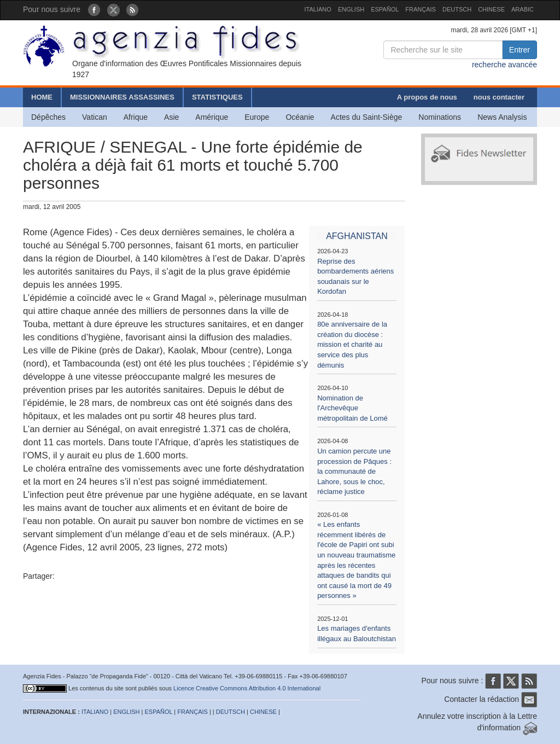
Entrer (520, 50)
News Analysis (502, 117)
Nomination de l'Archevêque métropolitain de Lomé (352, 408)
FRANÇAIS (421, 9)
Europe (257, 117)
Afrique (136, 117)
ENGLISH (351, 9)
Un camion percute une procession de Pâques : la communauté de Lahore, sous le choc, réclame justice (354, 471)
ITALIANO (318, 9)
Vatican (95, 117)
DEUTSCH (457, 9)
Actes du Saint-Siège (367, 117)
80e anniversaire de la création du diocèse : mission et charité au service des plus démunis (352, 344)
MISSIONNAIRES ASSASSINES (122, 97)
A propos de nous (427, 97)
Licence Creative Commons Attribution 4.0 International (247, 688)
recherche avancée (504, 65)
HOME (42, 97)
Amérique (212, 117)
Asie (171, 117)
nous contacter (499, 97)
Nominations (440, 117)
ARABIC (523, 9)
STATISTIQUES (217, 97)
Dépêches (48, 117)
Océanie (300, 117)
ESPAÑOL (385, 9)
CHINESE (491, 9)
